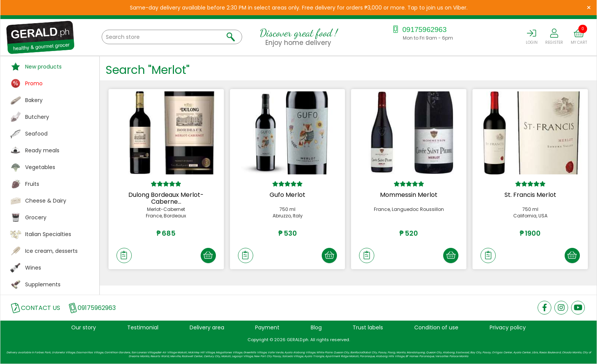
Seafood (36, 134)
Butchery (37, 117)
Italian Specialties (48, 234)
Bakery (34, 100)
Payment (267, 327)
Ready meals (42, 150)
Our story (84, 327)
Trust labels (368, 327)
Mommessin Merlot (409, 195)
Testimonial (143, 327)
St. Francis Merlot (530, 195)
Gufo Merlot (287, 195)
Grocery (36, 217)
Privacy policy (508, 327)
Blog (316, 327)
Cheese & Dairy (46, 201)
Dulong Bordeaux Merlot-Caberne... (166, 198)
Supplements (43, 284)
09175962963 (419, 30)
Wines (33, 268)
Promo (34, 83)
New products (43, 67)
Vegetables (40, 167)
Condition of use (436, 327)
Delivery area (207, 327)
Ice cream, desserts (51, 251)
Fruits (32, 184)
